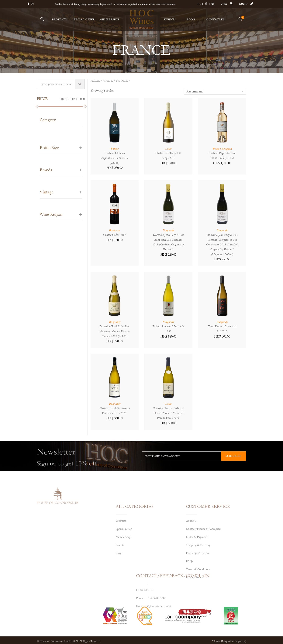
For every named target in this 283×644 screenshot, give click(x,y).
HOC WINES (145, 606)
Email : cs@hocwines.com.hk (154, 622)
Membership (123, 570)
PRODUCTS (60, 19)
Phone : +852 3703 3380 (151, 614)
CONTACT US (215, 19)
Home (95, 81)
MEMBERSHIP (109, 19)
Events (120, 578)
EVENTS (170, 19)
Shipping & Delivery (198, 578)
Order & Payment (197, 570)
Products (121, 554)
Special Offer (124, 562)
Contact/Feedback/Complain (204, 562)
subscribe (233, 456)
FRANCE (122, 81)
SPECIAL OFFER (84, 19)
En (199, 4)
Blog (118, 586)
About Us (192, 554)
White (108, 81)
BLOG (191, 19)
